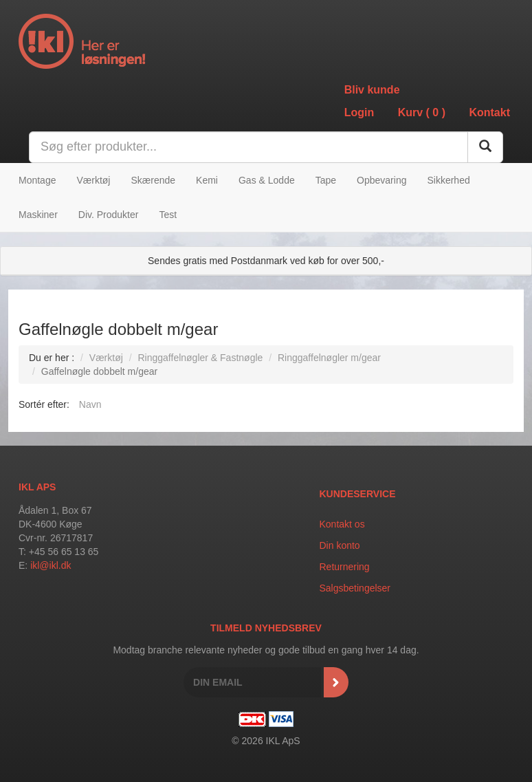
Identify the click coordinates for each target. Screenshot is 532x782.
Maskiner (38, 215)
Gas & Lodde (267, 180)
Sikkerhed (448, 180)
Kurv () (422, 112)
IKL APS (37, 487)
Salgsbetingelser (355, 588)
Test (168, 215)
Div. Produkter (109, 215)
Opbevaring (381, 180)
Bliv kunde (372, 90)
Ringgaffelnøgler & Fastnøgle (200, 358)
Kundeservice (358, 494)
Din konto (340, 545)
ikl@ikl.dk (51, 565)
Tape (326, 180)
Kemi (207, 180)
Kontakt (489, 112)
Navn (90, 404)
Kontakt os (342, 524)
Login (359, 112)
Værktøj (93, 180)
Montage (37, 180)
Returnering (345, 567)
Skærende (153, 180)
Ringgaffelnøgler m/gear (329, 358)
